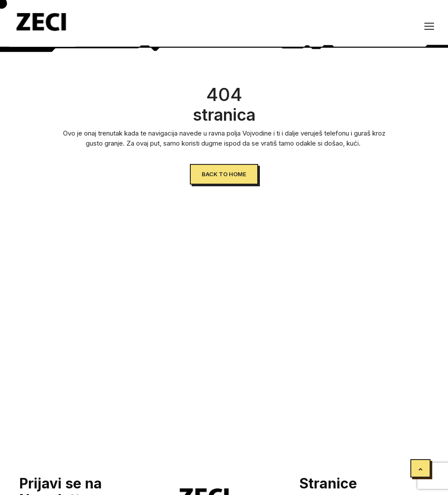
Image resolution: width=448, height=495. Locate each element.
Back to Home (224, 174)
